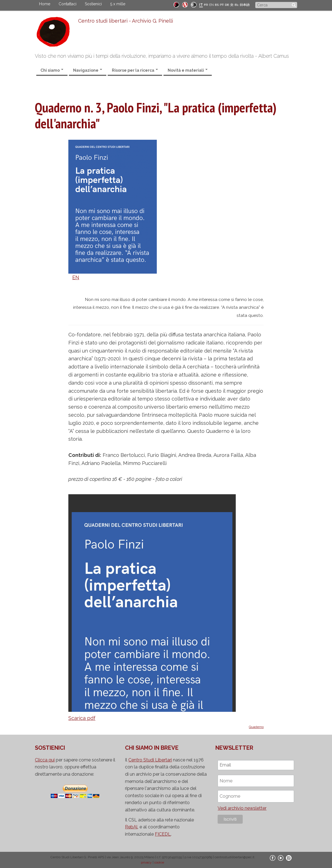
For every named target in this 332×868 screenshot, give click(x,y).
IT (201, 5)
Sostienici (93, 4)
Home (45, 4)
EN (211, 5)
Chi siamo (52, 70)
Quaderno (256, 727)
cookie (159, 862)
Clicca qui (45, 760)
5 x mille (118, 4)
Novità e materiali (188, 70)
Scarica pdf (82, 718)
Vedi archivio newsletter (242, 808)
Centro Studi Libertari (150, 760)
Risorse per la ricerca (135, 70)
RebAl (131, 827)
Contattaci (68, 4)
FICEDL (163, 834)
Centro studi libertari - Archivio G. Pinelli (126, 21)
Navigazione (88, 70)
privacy (146, 862)
